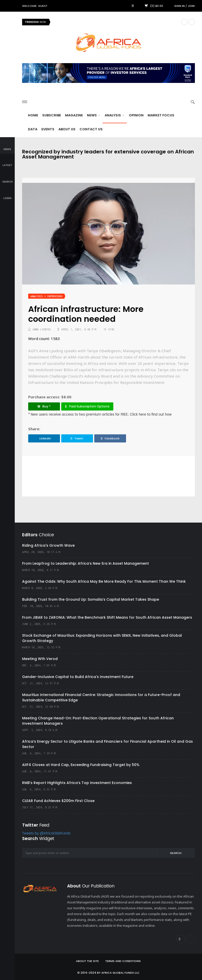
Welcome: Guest (35, 6)
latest (7, 162)
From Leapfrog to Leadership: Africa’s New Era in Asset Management (86, 563)
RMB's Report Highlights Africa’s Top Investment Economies (77, 783)
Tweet (77, 438)
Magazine (74, 115)
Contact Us (91, 129)
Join (191, 6)
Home (33, 115)
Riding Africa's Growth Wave (48, 545)
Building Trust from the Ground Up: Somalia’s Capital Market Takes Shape (91, 599)
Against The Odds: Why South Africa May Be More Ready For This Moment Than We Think (104, 581)
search (7, 178)
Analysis (114, 115)
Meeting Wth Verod (40, 659)
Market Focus (161, 115)
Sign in (180, 6)
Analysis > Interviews (46, 296)
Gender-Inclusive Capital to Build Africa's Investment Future (78, 677)
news (7, 146)
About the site (87, 961)
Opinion (136, 115)
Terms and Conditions (123, 961)
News (94, 115)
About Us (67, 129)
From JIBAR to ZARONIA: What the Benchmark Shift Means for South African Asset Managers (107, 617)
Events (48, 129)
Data (33, 129)
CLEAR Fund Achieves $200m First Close (58, 801)
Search (176, 853)
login (7, 195)
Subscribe (52, 115)
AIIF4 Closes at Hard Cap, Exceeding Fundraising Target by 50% (81, 765)
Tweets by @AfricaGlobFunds (46, 834)
